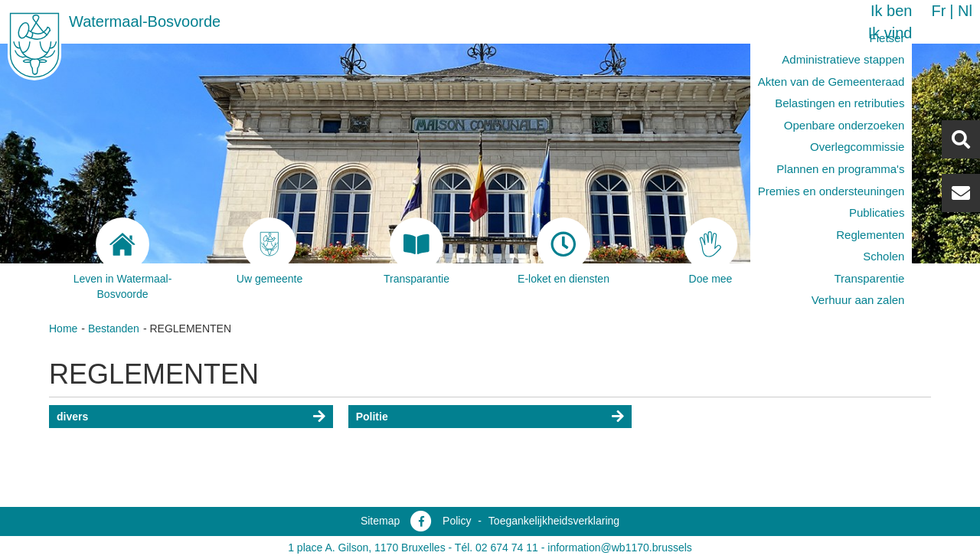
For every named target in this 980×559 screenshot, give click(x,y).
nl (965, 11)
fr (938, 11)
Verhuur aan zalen (858, 300)
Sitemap (380, 521)
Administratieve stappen (843, 59)
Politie (372, 417)
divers (72, 417)
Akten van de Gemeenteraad (831, 82)
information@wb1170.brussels (620, 548)
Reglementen (870, 235)
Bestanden (114, 329)
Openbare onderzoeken (844, 125)
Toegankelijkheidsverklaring (554, 521)
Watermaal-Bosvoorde (145, 21)
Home (63, 329)
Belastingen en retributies (840, 103)
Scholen (884, 256)
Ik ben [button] (891, 11)
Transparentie (869, 278)
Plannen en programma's (840, 169)
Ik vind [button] (890, 33)
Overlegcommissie (857, 147)
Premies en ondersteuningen (831, 191)
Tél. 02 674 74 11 (497, 548)
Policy (457, 521)
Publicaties (877, 212)
